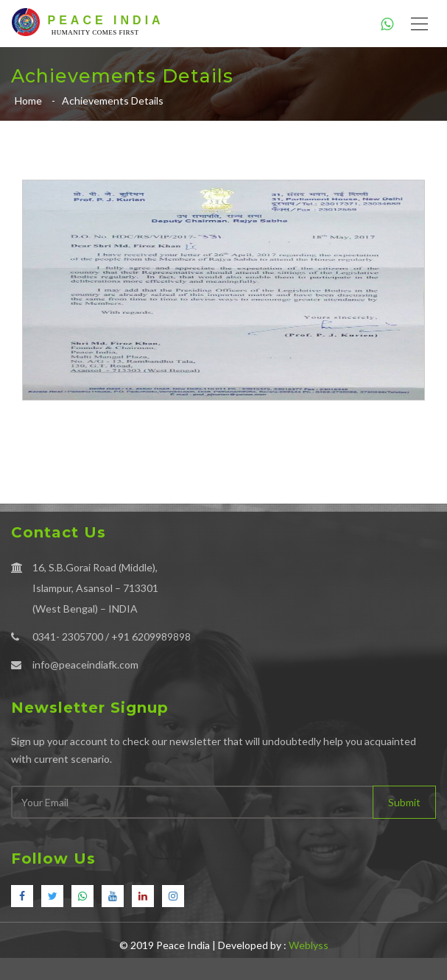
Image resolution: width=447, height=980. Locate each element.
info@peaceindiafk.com (85, 665)
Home (28, 101)
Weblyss (309, 945)
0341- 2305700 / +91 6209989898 (112, 637)
